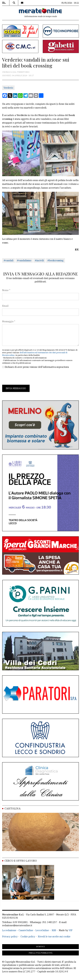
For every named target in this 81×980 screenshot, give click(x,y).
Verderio (8, 88)
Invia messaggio (16, 388)
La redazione (9, 930)
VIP (71, 930)
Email (5, 306)
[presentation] (24, 377)
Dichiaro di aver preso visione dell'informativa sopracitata (37, 367)
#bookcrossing (55, 260)
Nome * (6, 290)
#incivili (39, 260)
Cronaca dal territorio (16, 72)
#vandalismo (24, 260)
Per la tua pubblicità (41, 953)
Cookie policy (28, 936)
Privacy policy (10, 936)
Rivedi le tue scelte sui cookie (54, 936)
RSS (54, 930)
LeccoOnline (42, 930)
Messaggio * (9, 321)
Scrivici (40, 947)
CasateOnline (26, 930)
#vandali (9, 260)
